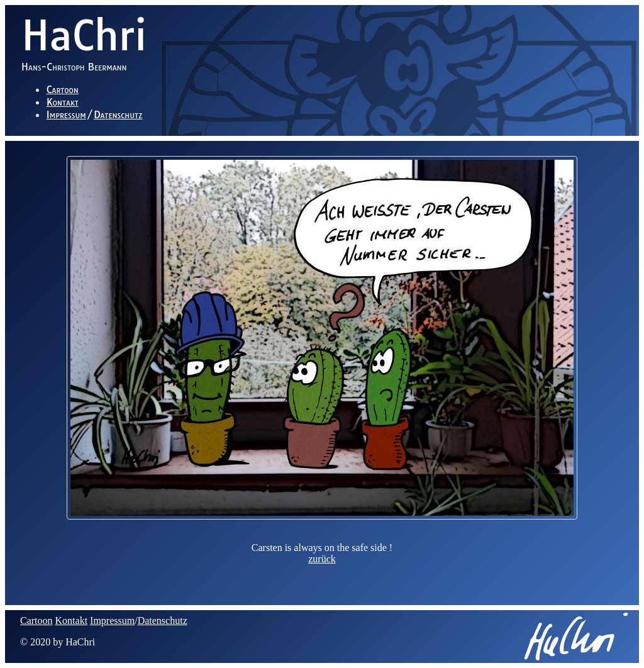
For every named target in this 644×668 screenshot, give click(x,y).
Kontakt (63, 102)
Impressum (66, 114)
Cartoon (63, 89)
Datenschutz (118, 114)
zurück (322, 559)
